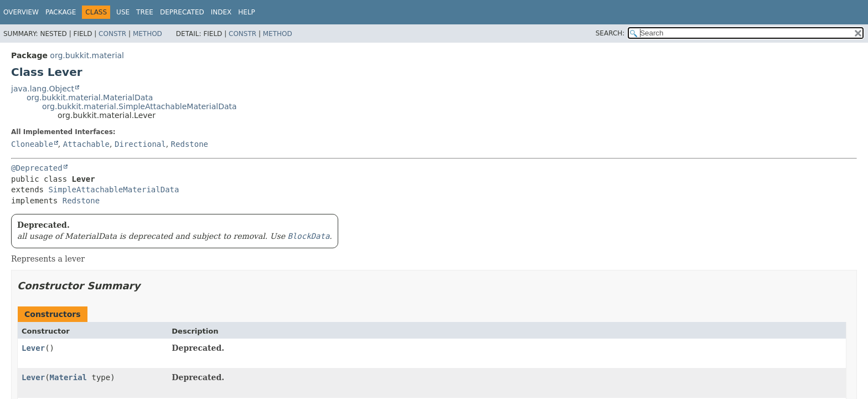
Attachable (86, 144)
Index (221, 12)
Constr (112, 34)
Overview (21, 12)
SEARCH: (610, 33)
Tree (145, 12)
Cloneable (32, 144)
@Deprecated (37, 168)
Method (148, 34)
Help (247, 12)
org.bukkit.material (87, 55)
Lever (33, 348)
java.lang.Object (43, 89)
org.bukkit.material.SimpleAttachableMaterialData (139, 106)
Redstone (190, 144)
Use (123, 12)
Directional (140, 144)
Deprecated (182, 12)
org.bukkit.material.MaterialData (90, 98)
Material (68, 377)
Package (61, 12)
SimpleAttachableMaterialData (113, 190)
